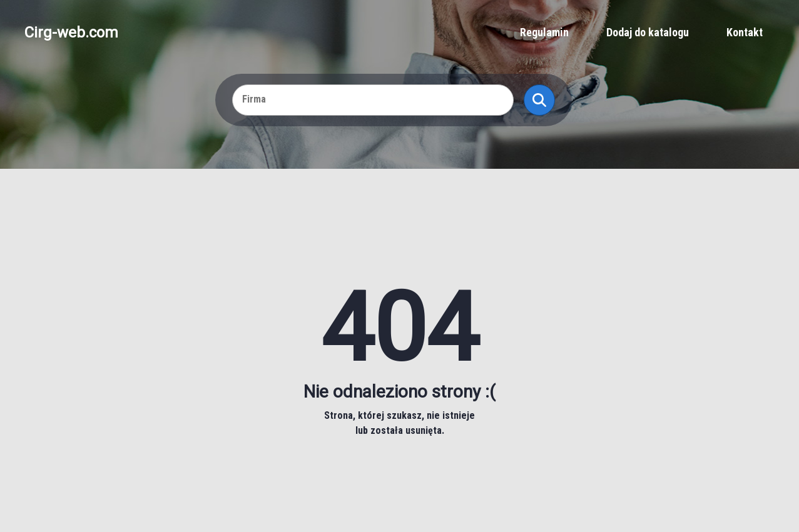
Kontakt (745, 32)
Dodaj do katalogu (648, 32)
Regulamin (544, 32)
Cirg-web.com (71, 33)
